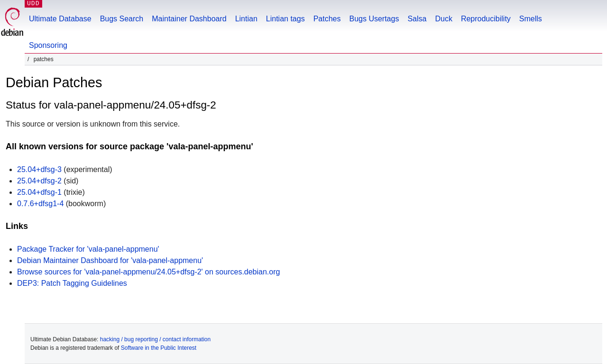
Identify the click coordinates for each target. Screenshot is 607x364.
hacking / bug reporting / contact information (155, 339)
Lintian (246, 19)
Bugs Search (122, 19)
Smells (531, 19)
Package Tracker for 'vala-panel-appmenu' (88, 249)
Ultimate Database (60, 19)
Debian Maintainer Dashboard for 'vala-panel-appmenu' (110, 260)
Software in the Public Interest (159, 348)
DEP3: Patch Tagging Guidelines (72, 283)
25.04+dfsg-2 (39, 181)
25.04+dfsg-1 (39, 192)
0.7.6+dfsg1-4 (40, 204)
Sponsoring (48, 45)
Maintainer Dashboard (189, 19)
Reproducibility (486, 19)
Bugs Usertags (374, 19)
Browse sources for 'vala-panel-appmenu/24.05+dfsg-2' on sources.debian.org (148, 272)
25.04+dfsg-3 (39, 169)
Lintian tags (285, 19)
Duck (443, 19)
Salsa (417, 19)
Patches (327, 19)
